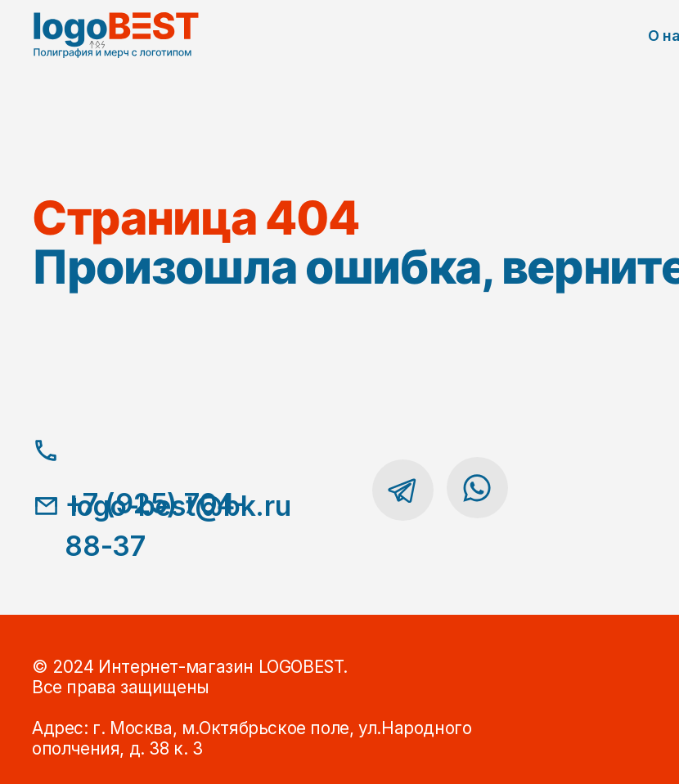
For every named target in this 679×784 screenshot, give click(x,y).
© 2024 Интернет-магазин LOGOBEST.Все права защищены (190, 677)
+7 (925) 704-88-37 (156, 524)
